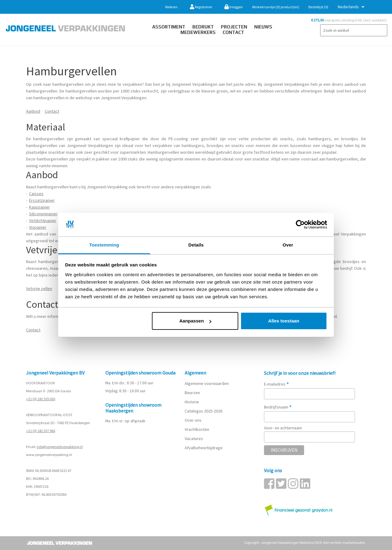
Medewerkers (198, 32)
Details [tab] (196, 245)
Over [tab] (288, 245)
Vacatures (194, 439)
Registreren (201, 7)
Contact (52, 111)
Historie (192, 402)
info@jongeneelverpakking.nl (60, 447)
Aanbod (33, 111)
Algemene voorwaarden (207, 383)
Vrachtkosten (197, 429)
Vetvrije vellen (39, 288)
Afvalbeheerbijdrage (204, 448)
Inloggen (234, 7)
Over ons (193, 420)
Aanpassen (195, 321)
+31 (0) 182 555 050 (41, 399)
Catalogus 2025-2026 (204, 411)
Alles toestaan (284, 321)
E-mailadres (277, 384)
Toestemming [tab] (104, 245)
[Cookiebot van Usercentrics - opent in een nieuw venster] (300, 225)
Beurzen (192, 393)
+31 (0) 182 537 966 (41, 431)
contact (233, 32)
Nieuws (263, 27)
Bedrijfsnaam (278, 407)
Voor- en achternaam (283, 428)
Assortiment (169, 27)
